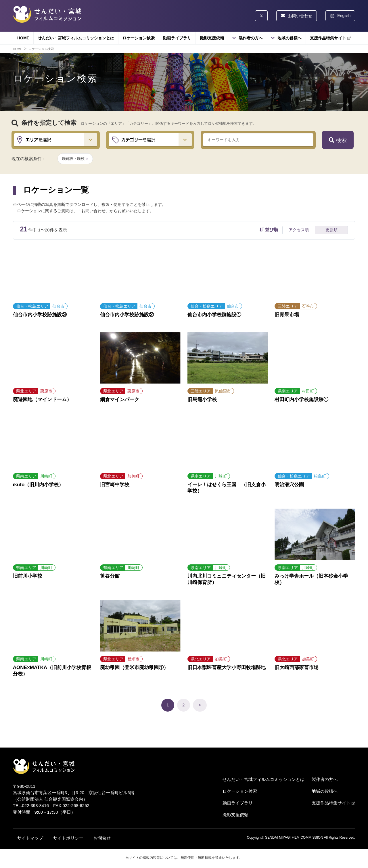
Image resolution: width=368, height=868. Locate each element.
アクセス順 (299, 230)
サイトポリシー (68, 838)
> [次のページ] (200, 705)
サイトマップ (30, 838)
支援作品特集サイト (330, 38)
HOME (23, 38)
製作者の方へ (251, 38)
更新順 (331, 230)
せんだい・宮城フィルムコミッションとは (76, 38)
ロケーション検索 (139, 38)
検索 (338, 140)
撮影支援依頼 (212, 38)
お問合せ (102, 838)
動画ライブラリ (177, 38)
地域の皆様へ (290, 38)
